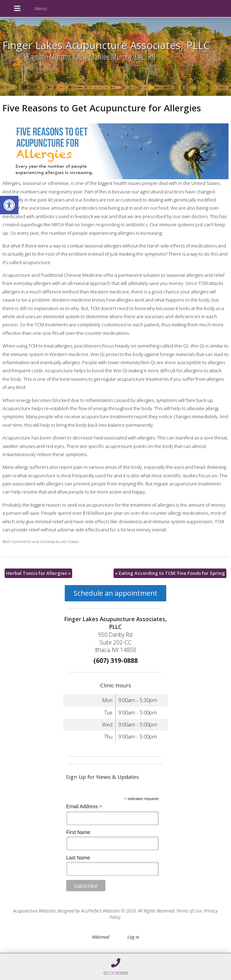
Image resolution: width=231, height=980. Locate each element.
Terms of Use (189, 911)
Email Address (84, 807)
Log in (133, 937)
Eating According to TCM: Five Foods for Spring (170, 573)
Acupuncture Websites (34, 911)
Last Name (78, 858)
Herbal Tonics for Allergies (38, 573)
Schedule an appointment (115, 593)
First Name (78, 832)
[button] (9, 205)
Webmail (101, 937)
